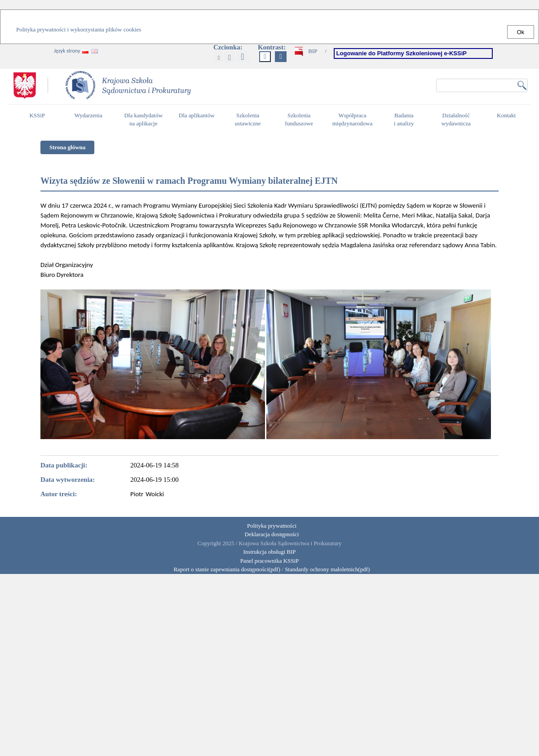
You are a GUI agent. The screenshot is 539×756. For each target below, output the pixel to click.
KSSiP (39, 119)
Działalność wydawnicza (459, 120)
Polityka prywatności (272, 526)
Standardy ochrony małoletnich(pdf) (327, 569)
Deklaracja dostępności (272, 534)
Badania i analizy (406, 120)
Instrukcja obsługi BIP (270, 552)
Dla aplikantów (198, 119)
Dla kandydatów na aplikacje (143, 120)
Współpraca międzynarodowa (354, 120)
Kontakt (508, 119)
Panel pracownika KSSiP (270, 561)
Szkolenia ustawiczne (250, 120)
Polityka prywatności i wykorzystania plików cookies (79, 29)
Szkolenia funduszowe (301, 120)
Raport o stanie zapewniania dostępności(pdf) (225, 569)
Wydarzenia (88, 115)
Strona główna (67, 147)
